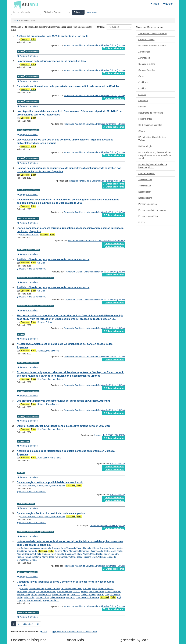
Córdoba (142, 94)
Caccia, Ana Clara (73, 554)
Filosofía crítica (145, 119)
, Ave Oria (33, 263)
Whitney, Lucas (105, 557)
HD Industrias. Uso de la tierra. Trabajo (153, 139)
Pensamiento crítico (148, 204)
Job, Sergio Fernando (27, 551)
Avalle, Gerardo (52, 548)
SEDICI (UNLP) (117, 464)
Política (142, 222)
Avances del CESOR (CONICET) (109, 435)
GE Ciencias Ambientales (150, 125)
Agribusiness (144, 52)
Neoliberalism (145, 192)
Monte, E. (70, 597)
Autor (16, 21)
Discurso (142, 107)
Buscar (78, 12)
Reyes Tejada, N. (51, 600)
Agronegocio (144, 58)
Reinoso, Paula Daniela (48, 351)
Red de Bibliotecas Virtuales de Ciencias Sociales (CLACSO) (96, 241)
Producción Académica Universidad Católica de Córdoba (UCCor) (94, 45)
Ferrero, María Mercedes (67, 551)
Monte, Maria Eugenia (55, 486)
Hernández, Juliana (29, 235)
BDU (17, 5)
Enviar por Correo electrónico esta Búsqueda (75, 632)
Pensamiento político (148, 216)
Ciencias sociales (146, 40)
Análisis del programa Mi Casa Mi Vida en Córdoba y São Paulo (53, 36)
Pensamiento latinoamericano (152, 210)
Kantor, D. (75, 594)
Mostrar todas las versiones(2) (32, 269)
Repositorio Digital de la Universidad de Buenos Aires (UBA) (97, 181)
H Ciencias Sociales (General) (152, 46)
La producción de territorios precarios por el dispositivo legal (52, 61)
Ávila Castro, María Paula (49, 458)
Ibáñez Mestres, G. (61, 594)
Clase (141, 76)
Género (142, 131)
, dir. (30, 206)
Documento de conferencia (151, 113)
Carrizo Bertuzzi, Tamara (32, 486)
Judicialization (145, 186)
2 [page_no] (19, 624)
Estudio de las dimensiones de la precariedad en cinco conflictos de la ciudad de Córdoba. (68, 86)
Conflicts (142, 88)
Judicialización (145, 180)
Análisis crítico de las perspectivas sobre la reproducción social (53, 259)
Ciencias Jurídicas (147, 64)
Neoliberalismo (145, 198)
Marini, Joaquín (49, 557)
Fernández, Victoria (66, 557)
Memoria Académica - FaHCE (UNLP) (107, 526)
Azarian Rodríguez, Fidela (29, 554)
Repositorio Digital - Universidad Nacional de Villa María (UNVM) (95, 272)
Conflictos (143, 82)
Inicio (155, 4)
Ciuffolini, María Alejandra (32, 548)
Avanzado (92, 12)
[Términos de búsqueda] (26, 12)
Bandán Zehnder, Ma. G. (69, 591)
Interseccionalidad (147, 173)
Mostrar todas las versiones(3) (32, 492)
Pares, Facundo (35, 600)
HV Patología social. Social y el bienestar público (153, 166)
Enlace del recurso (113, 48)
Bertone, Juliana (45, 322)
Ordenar (101, 27)
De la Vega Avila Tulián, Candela (76, 548)
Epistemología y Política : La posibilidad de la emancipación (51, 513)
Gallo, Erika (29, 597)
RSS (44, 632)
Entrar (168, 4)
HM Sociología (145, 146)
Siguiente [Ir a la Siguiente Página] (28, 624)
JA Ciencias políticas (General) (153, 33)
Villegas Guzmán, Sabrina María (107, 548)
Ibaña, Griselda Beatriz (103, 588)
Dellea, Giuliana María (87, 557)
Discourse (143, 101)
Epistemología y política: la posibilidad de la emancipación (50, 482)
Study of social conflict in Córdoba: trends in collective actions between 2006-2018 (64, 426)
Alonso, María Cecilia (93, 554)
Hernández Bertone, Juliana (50, 379)
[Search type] (56, 12)
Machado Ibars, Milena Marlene (50, 597)
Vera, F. (100, 594)
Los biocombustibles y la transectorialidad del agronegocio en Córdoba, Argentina (64, 401)
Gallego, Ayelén (88, 594)
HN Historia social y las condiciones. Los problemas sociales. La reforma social (155, 155)
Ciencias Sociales (147, 70)
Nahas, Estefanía (33, 557)
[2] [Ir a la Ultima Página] (38, 624)
